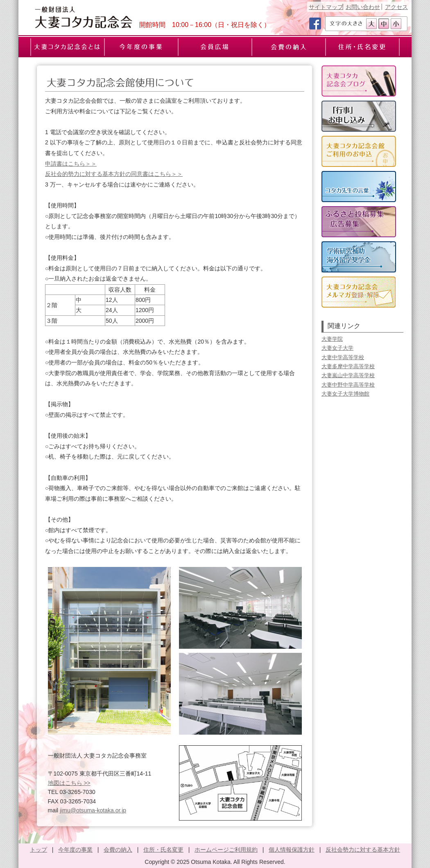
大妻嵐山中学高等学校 (348, 375)
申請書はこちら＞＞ (71, 164)
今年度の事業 (75, 850)
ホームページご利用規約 (226, 850)
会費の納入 (118, 850)
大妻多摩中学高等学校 (348, 366)
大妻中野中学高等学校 (348, 385)
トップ (38, 850)
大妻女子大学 (337, 348)
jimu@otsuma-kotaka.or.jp (93, 810)
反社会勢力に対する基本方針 (363, 850)
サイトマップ (326, 7)
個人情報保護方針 (292, 850)
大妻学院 (332, 339)
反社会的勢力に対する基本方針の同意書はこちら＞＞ (114, 174)
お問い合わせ (363, 7)
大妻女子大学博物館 (345, 394)
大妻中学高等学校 (343, 357)
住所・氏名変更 (163, 850)
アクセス (396, 7)
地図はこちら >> (69, 783)
